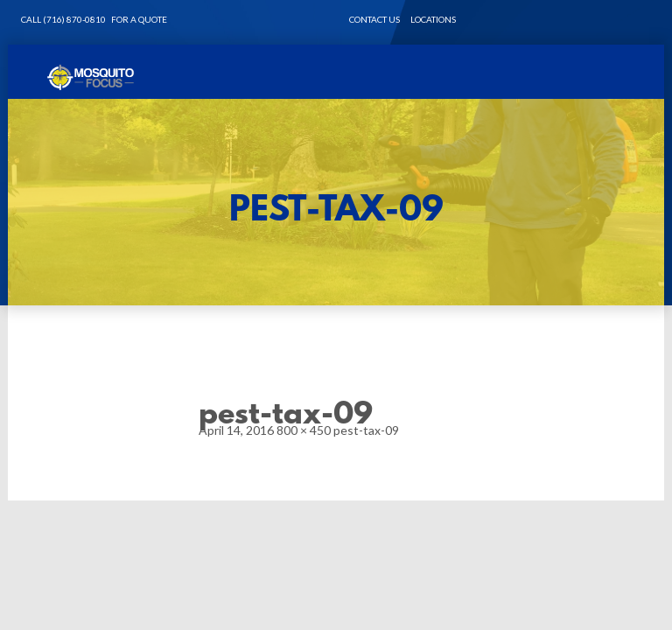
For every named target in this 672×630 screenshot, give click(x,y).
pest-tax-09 (366, 430)
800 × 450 (304, 430)
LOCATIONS (433, 19)
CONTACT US (374, 19)
